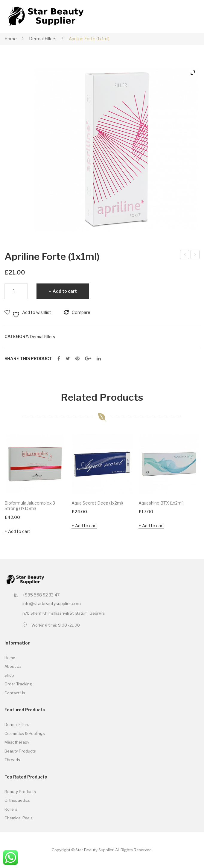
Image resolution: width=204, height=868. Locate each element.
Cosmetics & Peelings (25, 733)
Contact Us (15, 693)
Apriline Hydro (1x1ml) (185, 255)
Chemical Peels (19, 818)
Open (185, 16)
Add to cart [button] (19, 531)
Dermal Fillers (43, 39)
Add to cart (65, 291)
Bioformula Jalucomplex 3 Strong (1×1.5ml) (30, 506)
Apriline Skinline (195, 255)
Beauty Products (20, 751)
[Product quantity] (16, 291)
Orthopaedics (17, 800)
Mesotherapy (17, 742)
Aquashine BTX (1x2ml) (161, 503)
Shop (9, 675)
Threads (12, 760)
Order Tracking (18, 684)
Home (11, 39)
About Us (13, 666)
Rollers (11, 809)
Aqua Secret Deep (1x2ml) (97, 503)
